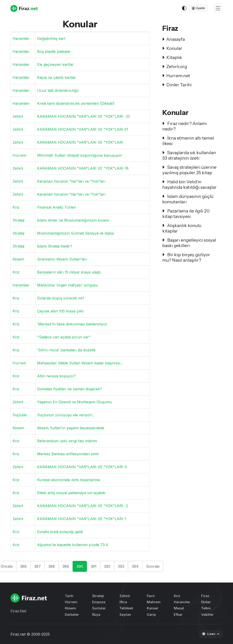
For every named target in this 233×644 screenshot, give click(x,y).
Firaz (205, 596)
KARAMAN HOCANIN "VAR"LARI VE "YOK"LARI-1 (82, 519)
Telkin (206, 608)
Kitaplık (172, 57)
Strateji (18, 220)
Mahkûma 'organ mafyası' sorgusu (67, 285)
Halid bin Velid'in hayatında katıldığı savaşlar (189, 184)
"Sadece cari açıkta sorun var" (64, 337)
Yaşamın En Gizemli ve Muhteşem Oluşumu (75, 402)
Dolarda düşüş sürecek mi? (61, 298)
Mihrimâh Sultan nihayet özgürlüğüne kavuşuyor (80, 155)
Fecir (151, 596)
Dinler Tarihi (177, 85)
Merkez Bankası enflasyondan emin (68, 454)
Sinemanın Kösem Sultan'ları (62, 259)
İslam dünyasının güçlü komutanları (188, 199)
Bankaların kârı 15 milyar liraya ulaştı (69, 272)
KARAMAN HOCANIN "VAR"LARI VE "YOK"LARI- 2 (82, 506)
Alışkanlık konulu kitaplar (182, 228)
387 (37, 566)
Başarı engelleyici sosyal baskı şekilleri (189, 243)
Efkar (178, 615)
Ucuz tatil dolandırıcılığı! (58, 90)
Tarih (69, 596)
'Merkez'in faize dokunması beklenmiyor (72, 324)
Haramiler (21, 38)
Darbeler (72, 615)
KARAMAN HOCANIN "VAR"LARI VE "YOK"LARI (80, 142)
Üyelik (198, 8)
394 (135, 566)
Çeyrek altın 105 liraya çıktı (60, 311)
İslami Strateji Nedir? (55, 246)
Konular (172, 48)
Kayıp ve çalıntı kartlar (57, 77)
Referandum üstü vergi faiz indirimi (67, 441)
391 (94, 566)
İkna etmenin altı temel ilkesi (188, 141)
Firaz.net (18, 634)
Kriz (16, 207)
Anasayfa (173, 39)
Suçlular (20, 415)
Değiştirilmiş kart (51, 38)
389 (66, 566)
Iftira (123, 602)
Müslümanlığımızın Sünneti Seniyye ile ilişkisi (76, 233)
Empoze (99, 602)
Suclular (99, 608)
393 (121, 566)
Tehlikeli (126, 608)
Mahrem (154, 602)
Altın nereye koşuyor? (56, 376)
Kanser (153, 608)
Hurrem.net (176, 76)
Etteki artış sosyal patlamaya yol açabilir (71, 493)
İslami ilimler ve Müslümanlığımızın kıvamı (73, 220)
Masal (179, 608)
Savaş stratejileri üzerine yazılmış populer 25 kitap (189, 170)
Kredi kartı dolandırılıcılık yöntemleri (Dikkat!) (76, 103)
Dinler (206, 602)
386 (23, 566)
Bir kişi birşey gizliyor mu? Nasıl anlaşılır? (186, 257)
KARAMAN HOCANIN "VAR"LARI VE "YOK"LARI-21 (83, 129)
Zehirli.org (175, 66)
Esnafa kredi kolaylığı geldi (60, 532)
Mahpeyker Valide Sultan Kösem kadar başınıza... (80, 363)
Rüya (96, 615)
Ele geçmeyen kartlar (55, 64)
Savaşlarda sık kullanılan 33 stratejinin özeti (189, 155)
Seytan (125, 615)
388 (52, 566)
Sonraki (153, 566)
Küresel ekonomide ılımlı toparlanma (68, 480)
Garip (151, 615)
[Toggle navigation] (218, 8)
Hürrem (19, 155)
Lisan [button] (209, 634)
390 (80, 566)
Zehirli (18, 116)
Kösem (18, 259)
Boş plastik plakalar (54, 51)
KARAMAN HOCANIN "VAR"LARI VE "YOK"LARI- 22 (84, 116)
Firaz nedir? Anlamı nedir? (185, 126)
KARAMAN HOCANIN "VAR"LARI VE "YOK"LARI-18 (83, 168)
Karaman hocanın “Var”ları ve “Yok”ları (71, 181)
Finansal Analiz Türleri (56, 207)
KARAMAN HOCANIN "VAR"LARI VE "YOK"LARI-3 (82, 467)
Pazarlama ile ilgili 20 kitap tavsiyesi (186, 214)
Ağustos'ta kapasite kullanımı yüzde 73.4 (73, 545)
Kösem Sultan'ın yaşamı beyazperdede (71, 428)
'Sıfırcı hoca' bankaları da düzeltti (66, 350)
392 (107, 566)
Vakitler (207, 615)
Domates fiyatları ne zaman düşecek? (70, 389)
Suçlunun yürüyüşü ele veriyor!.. (66, 415)
